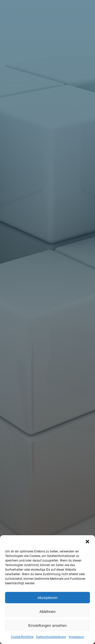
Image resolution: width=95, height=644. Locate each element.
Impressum (76, 637)
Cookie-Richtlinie (22, 637)
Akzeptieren (48, 598)
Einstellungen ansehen (48, 625)
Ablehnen (48, 611)
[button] (87, 542)
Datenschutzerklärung (51, 637)
